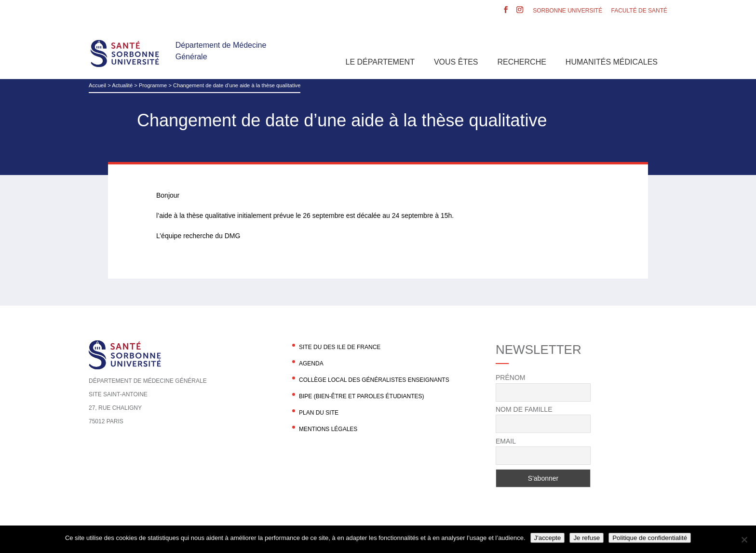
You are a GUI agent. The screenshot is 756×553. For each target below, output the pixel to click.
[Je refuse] (744, 540)
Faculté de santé (639, 11)
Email (506, 441)
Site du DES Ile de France (340, 347)
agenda (311, 364)
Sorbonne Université (567, 11)
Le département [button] (380, 62)
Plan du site (319, 413)
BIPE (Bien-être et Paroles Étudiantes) (362, 396)
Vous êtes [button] (456, 62)
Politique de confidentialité (650, 538)
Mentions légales (328, 429)
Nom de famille (524, 409)
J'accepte (548, 538)
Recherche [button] (522, 62)
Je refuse (587, 538)
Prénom (510, 378)
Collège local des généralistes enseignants (374, 380)
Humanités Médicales (612, 62)
